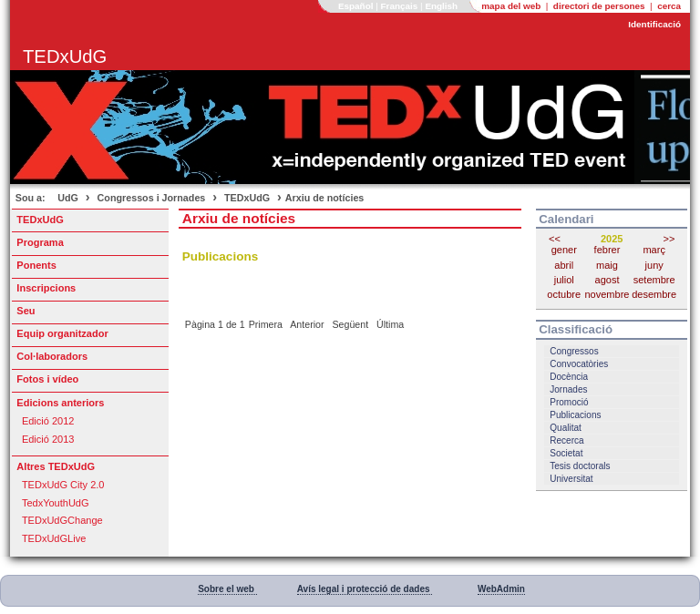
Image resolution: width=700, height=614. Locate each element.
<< (555, 239)
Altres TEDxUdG (56, 466)
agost (607, 280)
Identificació (654, 24)
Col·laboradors (52, 356)
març (654, 250)
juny (654, 265)
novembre (607, 294)
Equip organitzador (62, 333)
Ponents (36, 265)
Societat (566, 453)
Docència (569, 377)
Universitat (571, 479)
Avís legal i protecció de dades (365, 589)
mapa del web (512, 6)
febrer (607, 250)
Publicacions (575, 415)
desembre (654, 294)
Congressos (574, 351)
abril (564, 265)
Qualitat (565, 428)
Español (357, 6)
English (443, 6)
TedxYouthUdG (56, 503)
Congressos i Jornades (152, 198)
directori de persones (601, 6)
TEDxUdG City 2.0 (63, 485)
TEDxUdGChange (62, 520)
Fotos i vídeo (47, 379)
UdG (68, 198)
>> (669, 239)
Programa (40, 242)
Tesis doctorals (580, 466)
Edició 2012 (48, 421)
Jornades (568, 389)
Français (401, 6)
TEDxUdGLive (54, 538)
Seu (26, 311)
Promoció (569, 402)
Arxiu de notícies (325, 198)
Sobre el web (227, 589)
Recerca (566, 440)
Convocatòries (579, 364)
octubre (564, 294)
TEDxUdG (247, 198)
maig (607, 265)
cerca (669, 6)
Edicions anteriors (60, 403)
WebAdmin (501, 589)
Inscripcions (46, 288)
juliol (564, 280)
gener (564, 250)
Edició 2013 (48, 439)
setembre (654, 280)
